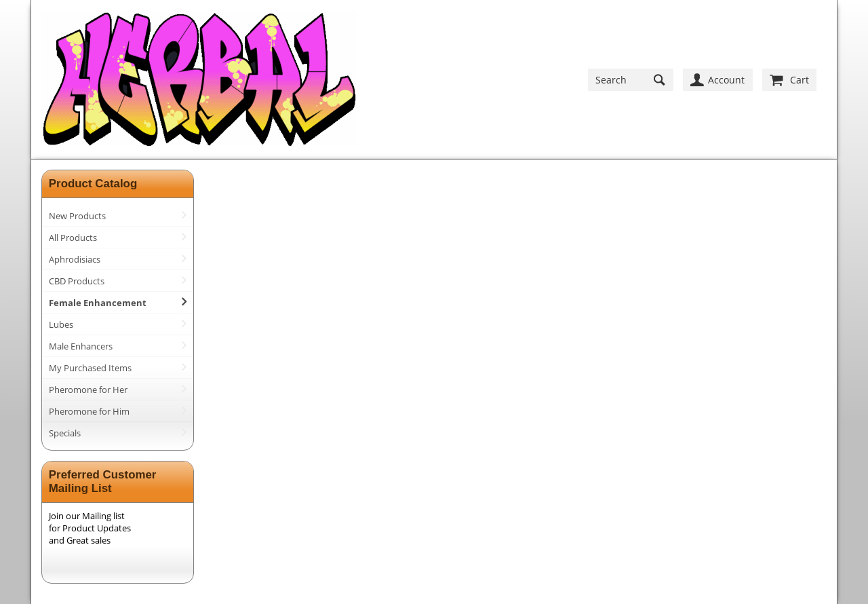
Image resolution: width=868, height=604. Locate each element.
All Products (73, 238)
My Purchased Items (90, 368)
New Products (77, 216)
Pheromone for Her (88, 390)
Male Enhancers (81, 346)
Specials (65, 433)
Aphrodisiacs (75, 259)
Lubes (61, 324)
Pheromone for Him (89, 411)
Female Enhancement (98, 303)
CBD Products (77, 281)
